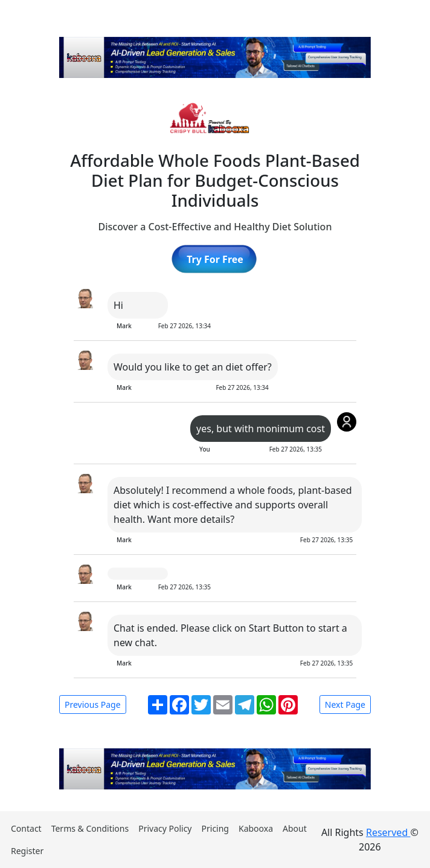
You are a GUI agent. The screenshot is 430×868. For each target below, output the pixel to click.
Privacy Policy (165, 828)
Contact (26, 828)
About (295, 828)
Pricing (215, 828)
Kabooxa (256, 828)
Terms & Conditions (90, 828)
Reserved (388, 832)
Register (27, 851)
